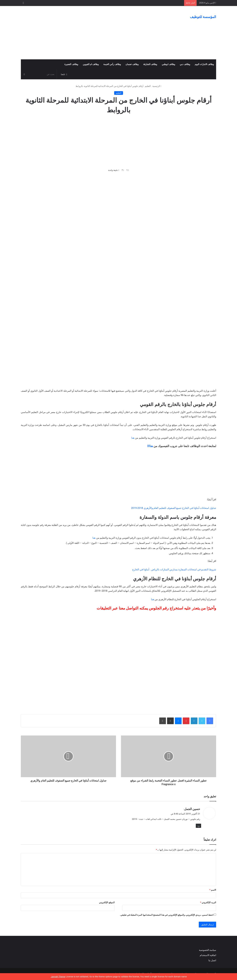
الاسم (213, 890)
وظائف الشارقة (150, 64)
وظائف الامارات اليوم (204, 64)
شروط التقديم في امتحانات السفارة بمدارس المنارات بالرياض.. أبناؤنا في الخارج (174, 569)
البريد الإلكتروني (208, 902)
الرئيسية (157, 86)
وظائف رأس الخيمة (112, 64)
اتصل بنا (212, 960)
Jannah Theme (58, 977)
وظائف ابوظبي (168, 64)
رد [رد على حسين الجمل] (198, 826)
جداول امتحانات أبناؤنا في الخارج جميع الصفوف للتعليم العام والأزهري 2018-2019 (174, 508)
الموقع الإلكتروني (107, 902)
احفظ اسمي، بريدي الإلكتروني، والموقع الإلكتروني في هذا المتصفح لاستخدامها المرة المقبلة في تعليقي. (167, 915)
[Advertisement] (85, 33)
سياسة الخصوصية (208, 950)
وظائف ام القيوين (91, 64)
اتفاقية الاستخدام (208, 955)
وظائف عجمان (132, 64)
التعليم (148, 86)
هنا (133, 438)
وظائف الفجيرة (71, 64)
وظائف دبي (185, 64)
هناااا (150, 446)
